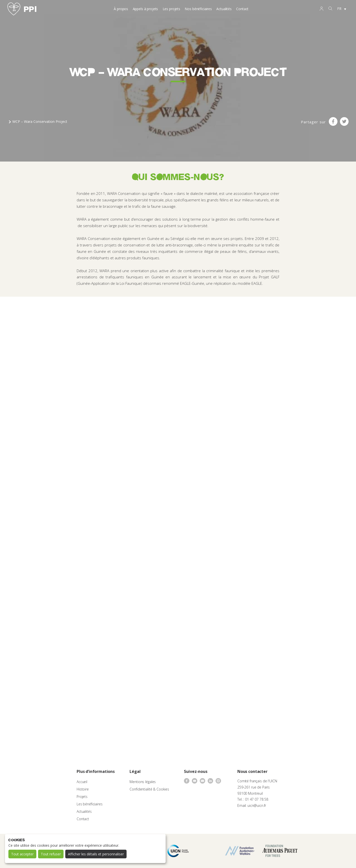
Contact (242, 9)
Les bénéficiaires (90, 804)
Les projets (171, 9)
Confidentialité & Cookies (149, 789)
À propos (121, 9)
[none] (342, 9)
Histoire (83, 789)
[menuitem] (342, 9)
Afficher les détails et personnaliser (96, 854)
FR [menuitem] (339, 9)
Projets (82, 797)
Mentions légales (143, 782)
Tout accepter (22, 854)
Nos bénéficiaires (198, 9)
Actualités (224, 9)
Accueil (82, 782)
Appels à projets (145, 9)
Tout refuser (51, 854)
